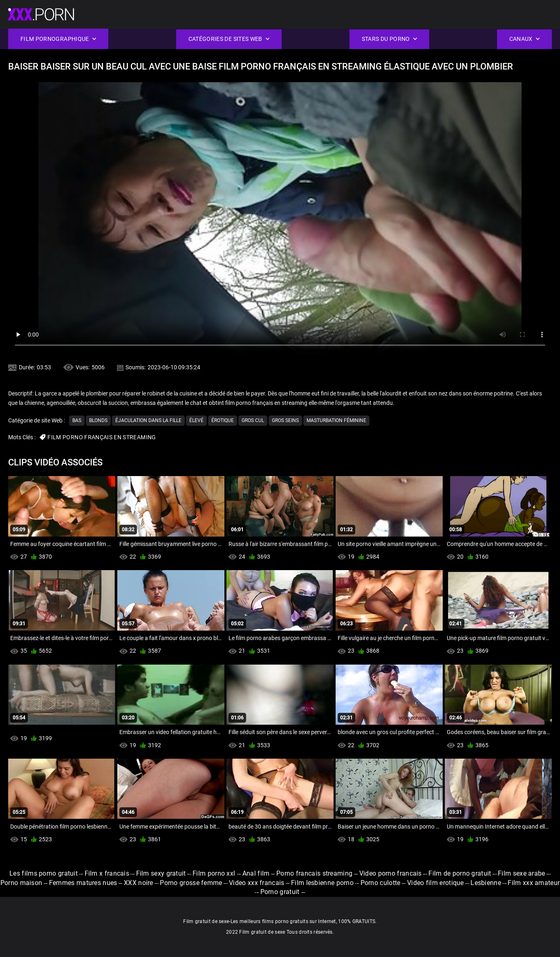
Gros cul (253, 420)
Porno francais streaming (314, 873)
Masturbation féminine (336, 420)
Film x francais (107, 873)
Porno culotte (381, 883)
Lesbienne (486, 883)
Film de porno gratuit (460, 873)
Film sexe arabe (522, 873)
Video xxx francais (256, 883)
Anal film (256, 873)
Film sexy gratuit (161, 873)
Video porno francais (391, 873)
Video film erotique (436, 883)
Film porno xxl (215, 873)
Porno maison (21, 883)
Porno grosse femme (191, 883)
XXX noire (139, 883)
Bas (77, 420)
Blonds (98, 420)
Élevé (196, 420)
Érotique (223, 420)
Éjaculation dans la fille (148, 420)
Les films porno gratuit (44, 873)
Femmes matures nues (83, 883)
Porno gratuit (281, 892)
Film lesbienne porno (322, 883)
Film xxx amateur (534, 883)
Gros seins (285, 420)
